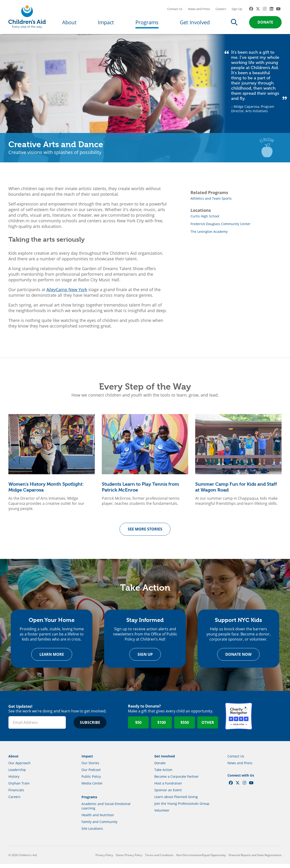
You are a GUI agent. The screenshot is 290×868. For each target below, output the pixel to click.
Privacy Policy (104, 859)
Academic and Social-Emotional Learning (106, 810)
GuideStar (268, 720)
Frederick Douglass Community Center (221, 227)
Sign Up (237, 10)
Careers (221, 10)
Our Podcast (91, 774)
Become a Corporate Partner (177, 780)
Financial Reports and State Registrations (255, 859)
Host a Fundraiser (168, 787)
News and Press (199, 10)
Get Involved (195, 24)
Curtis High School (205, 219)
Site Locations (92, 832)
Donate (265, 24)
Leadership (17, 774)
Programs (147, 24)
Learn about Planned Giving (176, 801)
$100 (162, 726)
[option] (52, 466)
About (69, 24)
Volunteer (162, 814)
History (14, 780)
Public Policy (91, 780)
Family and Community (99, 826)
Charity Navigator (239, 720)
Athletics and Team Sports (211, 201)
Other (208, 726)
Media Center (92, 787)
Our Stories (90, 767)
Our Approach (19, 767)
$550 (185, 726)
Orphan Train (19, 787)
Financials (16, 794)
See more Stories (145, 532)
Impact (106, 24)
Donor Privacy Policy (129, 859)
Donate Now (238, 658)
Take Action (163, 774)
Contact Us (175, 10)
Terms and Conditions (159, 859)
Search (234, 24)
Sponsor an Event (168, 794)
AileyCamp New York (67, 293)
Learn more (52, 658)
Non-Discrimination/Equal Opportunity (201, 859)
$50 (138, 726)
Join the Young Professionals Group (182, 807)
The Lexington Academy (209, 235)
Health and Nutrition (98, 819)
